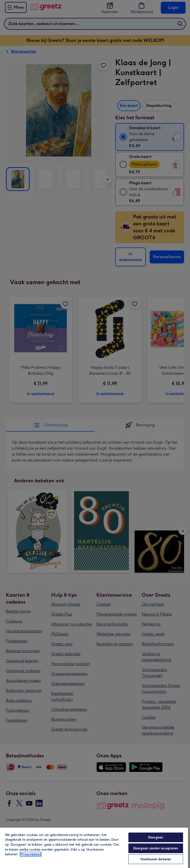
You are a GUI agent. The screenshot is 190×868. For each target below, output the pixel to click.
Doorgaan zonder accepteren (156, 848)
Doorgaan (156, 837)
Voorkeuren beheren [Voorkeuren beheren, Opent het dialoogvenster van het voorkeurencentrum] (156, 859)
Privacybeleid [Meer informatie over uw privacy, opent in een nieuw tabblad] (31, 854)
